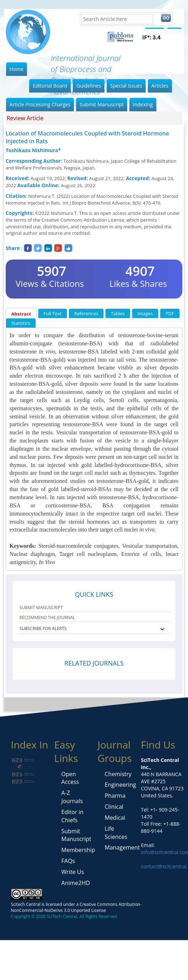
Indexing (143, 104)
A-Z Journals (72, 797)
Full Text (53, 313)
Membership (78, 850)
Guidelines (89, 86)
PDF (170, 313)
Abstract (21, 314)
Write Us (73, 872)
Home (17, 69)
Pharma (115, 796)
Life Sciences (116, 833)
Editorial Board (50, 86)
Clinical (114, 807)
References (86, 313)
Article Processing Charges (40, 104)
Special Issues (126, 86)
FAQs (68, 861)
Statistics (21, 323)
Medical (115, 818)
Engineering (120, 785)
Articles (160, 86)
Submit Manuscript (102, 104)
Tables (118, 313)
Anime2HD (76, 883)
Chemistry (118, 774)
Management (122, 847)
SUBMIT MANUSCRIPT (41, 608)
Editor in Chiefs (73, 816)
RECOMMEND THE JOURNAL (47, 617)
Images (145, 313)
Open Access (70, 778)
